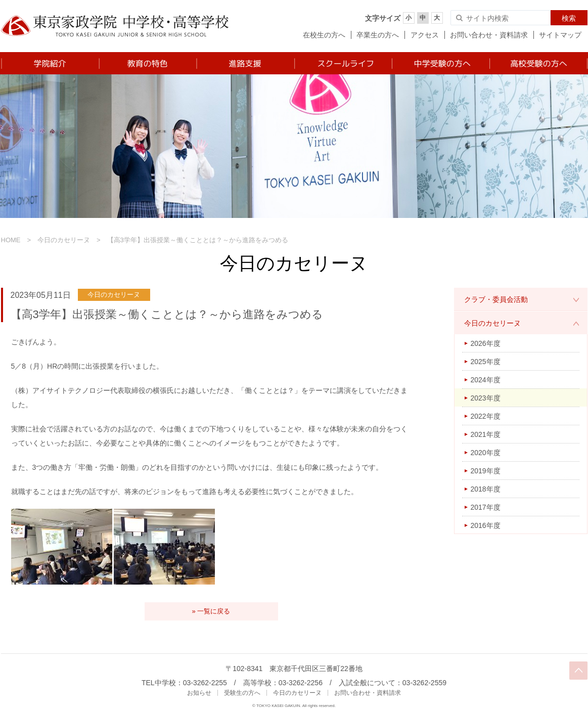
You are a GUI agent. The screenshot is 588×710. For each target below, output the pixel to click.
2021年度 (486, 434)
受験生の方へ (242, 693)
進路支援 (245, 63)
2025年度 (486, 362)
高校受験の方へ (538, 63)
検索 (569, 18)
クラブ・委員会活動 (496, 299)
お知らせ (199, 693)
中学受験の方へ (440, 63)
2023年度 (486, 398)
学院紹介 (50, 63)
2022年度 (486, 416)
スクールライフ (343, 63)
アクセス (425, 35)
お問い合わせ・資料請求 (489, 35)
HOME (11, 240)
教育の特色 (147, 63)
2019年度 (486, 471)
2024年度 (486, 380)
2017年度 (486, 507)
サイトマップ (560, 35)
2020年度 (486, 453)
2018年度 (486, 489)
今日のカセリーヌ (64, 240)
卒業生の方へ (378, 35)
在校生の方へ (324, 35)
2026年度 (486, 343)
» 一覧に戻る (211, 611)
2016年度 (486, 525)
